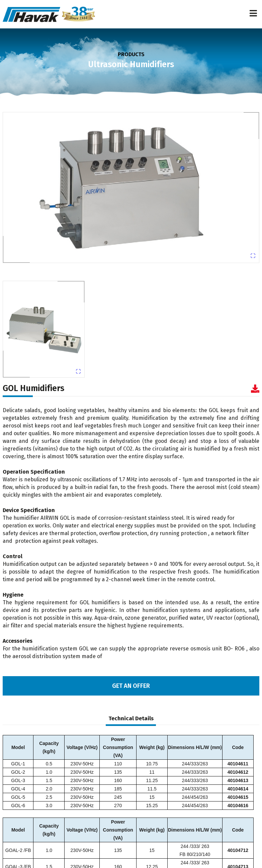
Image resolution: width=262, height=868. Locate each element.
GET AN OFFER (131, 686)
